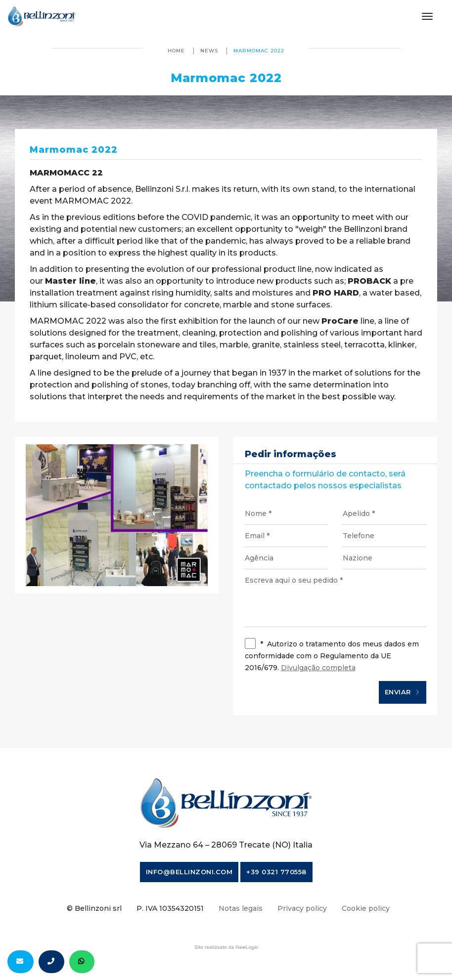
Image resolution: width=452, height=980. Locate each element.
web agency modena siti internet (226, 947)
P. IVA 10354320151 (170, 908)
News (209, 51)
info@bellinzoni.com (189, 872)
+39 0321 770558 (276, 872)
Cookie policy (366, 908)
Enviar (403, 692)
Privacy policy (302, 908)
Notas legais (241, 908)
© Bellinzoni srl (94, 908)
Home (176, 51)
